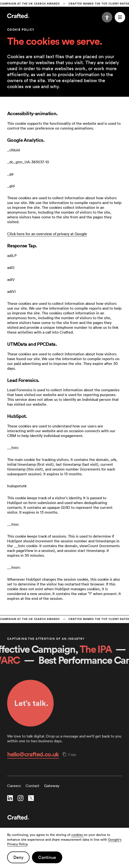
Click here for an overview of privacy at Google (47, 234)
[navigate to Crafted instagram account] (21, 799)
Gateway (52, 786)
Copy (69, 755)
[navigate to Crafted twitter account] (31, 799)
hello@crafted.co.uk (33, 754)
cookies (77, 835)
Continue (47, 857)
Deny (18, 857)
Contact (32, 786)
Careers (14, 786)
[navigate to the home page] (64, 818)
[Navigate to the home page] (18, 16)
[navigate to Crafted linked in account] (10, 799)
